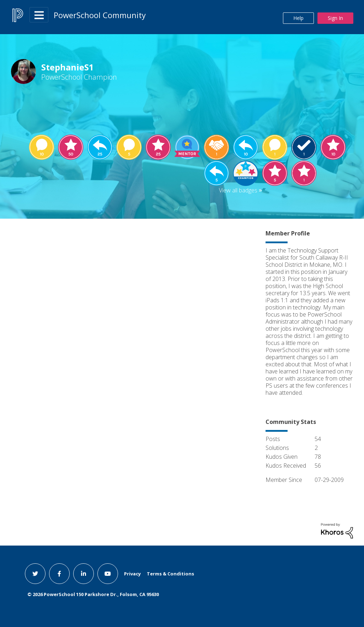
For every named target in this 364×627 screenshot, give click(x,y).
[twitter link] (35, 574)
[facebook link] (59, 574)
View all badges (238, 190)
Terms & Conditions (170, 574)
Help (298, 18)
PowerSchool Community (100, 15)
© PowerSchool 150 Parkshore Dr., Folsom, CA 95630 (93, 594)
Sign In (335, 18)
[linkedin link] (84, 574)
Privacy (132, 574)
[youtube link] (108, 574)
